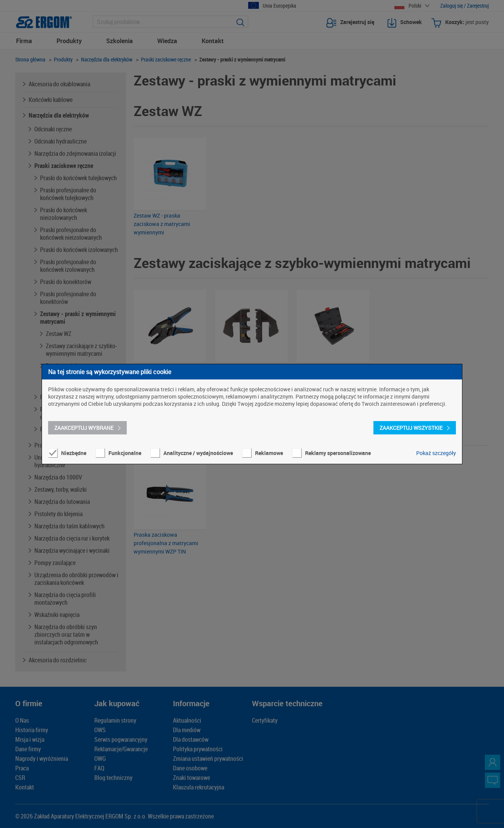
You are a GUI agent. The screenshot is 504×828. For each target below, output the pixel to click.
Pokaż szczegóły (436, 453)
